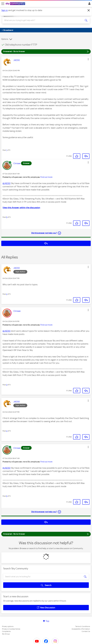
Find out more (46, 177)
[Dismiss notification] (89, 10)
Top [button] (47, 621)
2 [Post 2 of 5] (7, 294)
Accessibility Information (81, 629)
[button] (88, 59)
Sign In (89, 4)
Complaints (6, 631)
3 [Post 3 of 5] (7, 385)
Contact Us (86, 631)
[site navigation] (3, 4)
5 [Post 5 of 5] (7, 217)
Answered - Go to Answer (46, 51)
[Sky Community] (16, 4)
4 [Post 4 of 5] (7, 431)
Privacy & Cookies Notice (11, 629)
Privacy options (8, 626)
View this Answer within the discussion (21, 208)
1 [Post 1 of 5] (7, 150)
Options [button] (5, 39)
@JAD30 (6, 183)
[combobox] (42, 20)
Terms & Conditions (83, 626)
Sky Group (6, 634)
